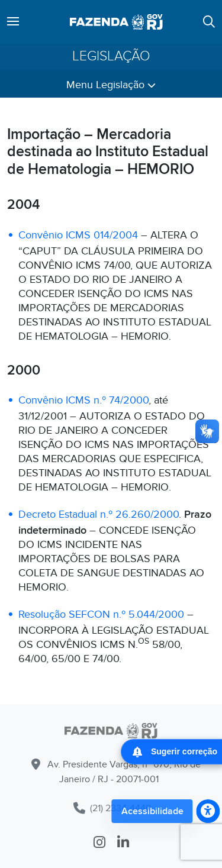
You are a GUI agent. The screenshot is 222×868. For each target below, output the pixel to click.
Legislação (111, 57)
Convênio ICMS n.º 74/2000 (83, 400)
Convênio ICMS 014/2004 (78, 235)
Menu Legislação (111, 85)
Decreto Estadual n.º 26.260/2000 (99, 514)
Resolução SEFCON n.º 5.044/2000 (101, 614)
